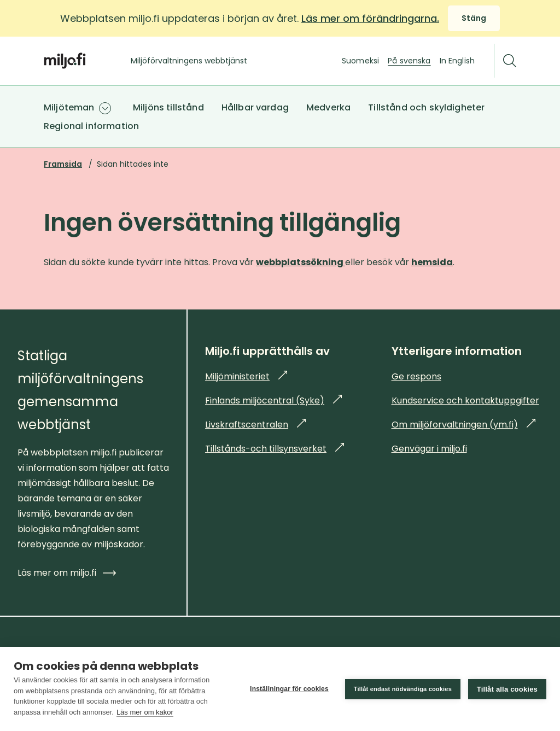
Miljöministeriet (246, 376)
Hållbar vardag (255, 107)
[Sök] (510, 61)
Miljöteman (69, 107)
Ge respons (416, 376)
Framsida (63, 164)
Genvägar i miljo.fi (429, 449)
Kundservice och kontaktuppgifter (465, 400)
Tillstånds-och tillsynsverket (275, 449)
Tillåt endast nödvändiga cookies (403, 689)
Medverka (328, 107)
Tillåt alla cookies (507, 689)
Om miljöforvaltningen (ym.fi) (463, 425)
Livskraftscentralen (255, 425)
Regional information (91, 126)
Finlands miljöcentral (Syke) (273, 400)
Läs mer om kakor (145, 712)
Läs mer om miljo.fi (67, 573)
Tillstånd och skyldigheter (426, 107)
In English (457, 61)
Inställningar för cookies (289, 689)
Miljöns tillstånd (168, 107)
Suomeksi (360, 61)
